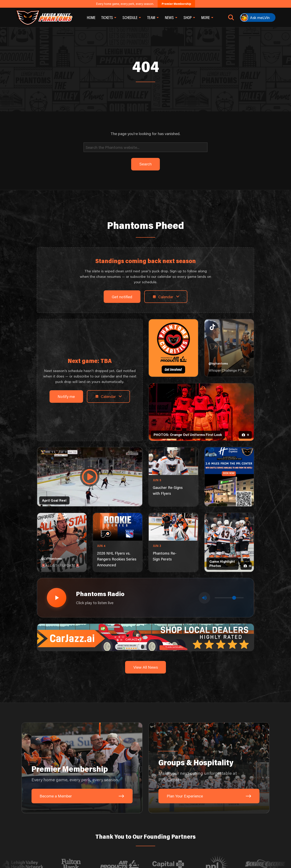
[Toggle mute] (205, 598)
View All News (146, 667)
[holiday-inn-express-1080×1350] (229, 477)
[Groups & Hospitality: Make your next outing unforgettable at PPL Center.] (209, 768)
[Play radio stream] (57, 598)
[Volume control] (229, 598)
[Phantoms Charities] (173, 348)
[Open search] (231, 17)
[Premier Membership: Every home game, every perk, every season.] (82, 768)
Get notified (122, 297)
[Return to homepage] (44, 17)
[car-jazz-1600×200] (145, 637)
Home (91, 17)
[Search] (145, 147)
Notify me (66, 396)
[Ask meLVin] (258, 17)
